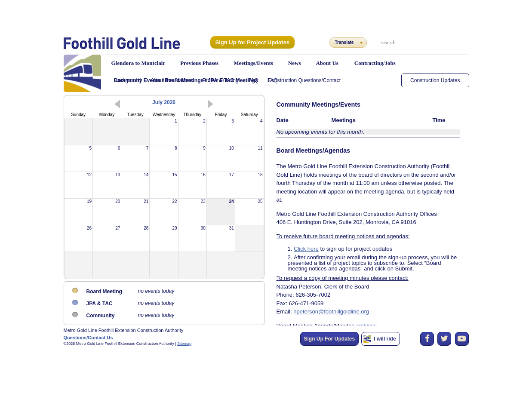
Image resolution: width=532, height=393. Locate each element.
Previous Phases (199, 63)
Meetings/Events (253, 63)
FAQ (273, 80)
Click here (304, 231)
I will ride (385, 339)
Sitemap (184, 344)
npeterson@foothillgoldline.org (327, 289)
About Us (327, 63)
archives (359, 302)
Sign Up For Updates (330, 339)
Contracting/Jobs (375, 63)
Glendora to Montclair (138, 63)
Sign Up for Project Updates (250, 42)
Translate (344, 42)
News (295, 63)
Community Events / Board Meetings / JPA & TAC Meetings (186, 80)
